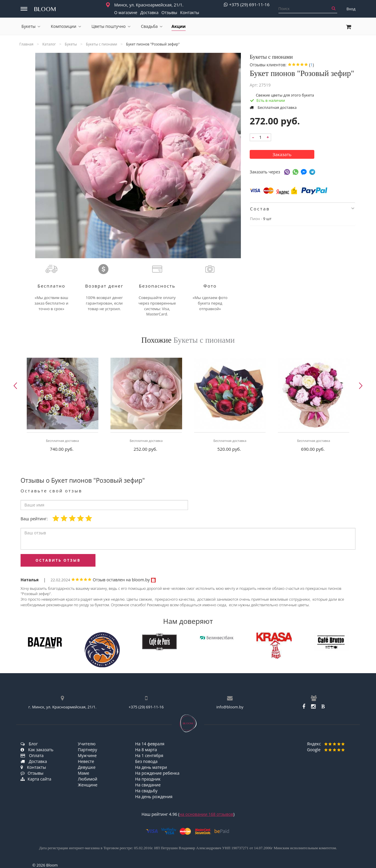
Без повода (146, 761)
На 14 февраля (150, 744)
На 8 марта (146, 750)
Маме (84, 773)
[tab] (303, 209)
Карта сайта (36, 779)
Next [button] (361, 386)
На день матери (151, 767)
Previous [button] (15, 386)
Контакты (190, 12)
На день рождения (154, 797)
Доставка (149, 12)
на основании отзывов (207, 814)
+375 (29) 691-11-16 (247, 5)
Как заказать (37, 750)
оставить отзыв (58, 560)
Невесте (86, 761)
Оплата (32, 755)
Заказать (282, 154)
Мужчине (87, 755)
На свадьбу (146, 791)
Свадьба (152, 26)
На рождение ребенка (157, 773)
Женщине (88, 785)
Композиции (66, 26)
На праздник (148, 779)
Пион (255, 219)
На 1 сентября (149, 755)
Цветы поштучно (111, 26)
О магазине (126, 12)
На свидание (148, 785)
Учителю (87, 744)
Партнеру (87, 750)
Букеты (31, 26)
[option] (62, 406)
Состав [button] (302, 209)
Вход (351, 9)
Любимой (88, 779)
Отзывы (169, 12)
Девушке (87, 767)
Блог (29, 744)
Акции (179, 26)
